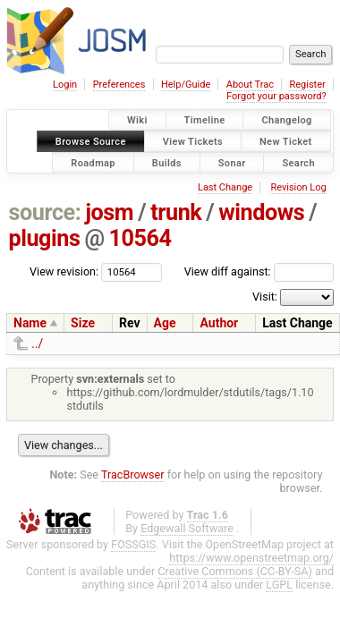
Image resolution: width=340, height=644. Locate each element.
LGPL (279, 585)
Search (298, 162)
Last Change (225, 187)
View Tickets (193, 141)
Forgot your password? (276, 96)
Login (65, 85)
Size (83, 323)
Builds (167, 162)
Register (307, 85)
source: (45, 212)
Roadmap (93, 162)
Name (30, 323)
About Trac (250, 85)
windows (261, 212)
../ (37, 343)
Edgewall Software (187, 528)
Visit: (265, 297)
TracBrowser (133, 475)
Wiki (137, 120)
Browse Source (91, 141)
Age (165, 323)
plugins (45, 238)
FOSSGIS (133, 544)
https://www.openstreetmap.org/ (251, 558)
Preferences (119, 85)
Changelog (286, 120)
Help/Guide (186, 85)
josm (109, 212)
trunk (176, 212)
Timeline (205, 120)
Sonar (232, 162)
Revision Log (298, 187)
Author (219, 323)
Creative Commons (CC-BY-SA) (235, 571)
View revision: (64, 271)
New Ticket (286, 141)
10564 (140, 238)
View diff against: (259, 271)
